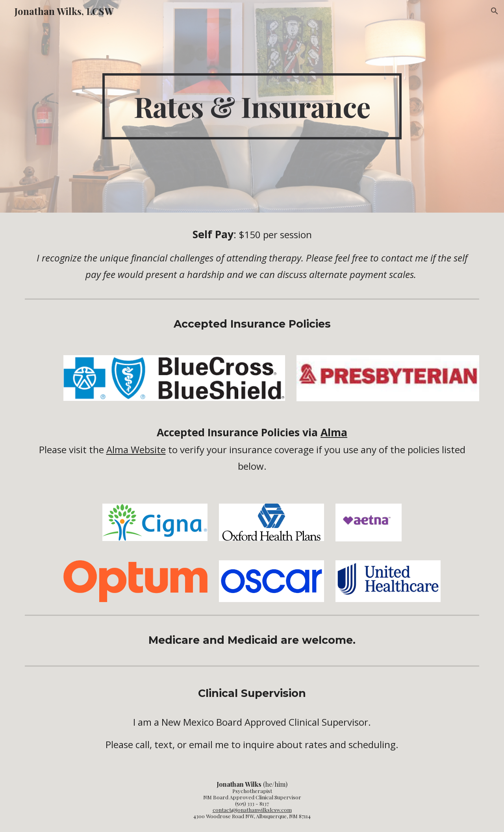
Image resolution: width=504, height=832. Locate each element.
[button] (495, 11)
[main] (252, 106)
